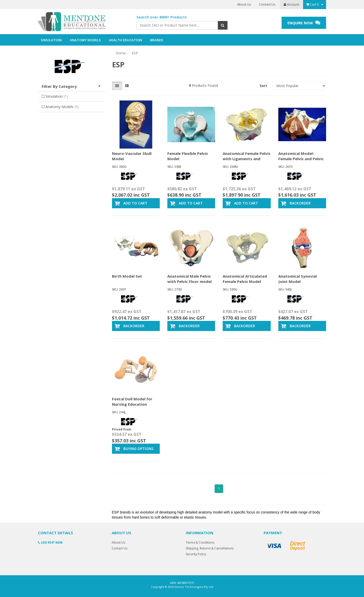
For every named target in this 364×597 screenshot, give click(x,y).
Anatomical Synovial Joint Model (298, 279)
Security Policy (196, 554)
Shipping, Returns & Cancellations (210, 548)
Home (121, 53)
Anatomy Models (62, 107)
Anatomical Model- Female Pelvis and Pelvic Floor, (301, 159)
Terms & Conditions (200, 542)
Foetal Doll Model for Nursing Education (132, 402)
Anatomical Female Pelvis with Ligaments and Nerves (247, 159)
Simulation (57, 96)
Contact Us (267, 4)
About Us (244, 4)
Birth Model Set (127, 276)
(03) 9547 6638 (50, 542)
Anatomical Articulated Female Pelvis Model (245, 279)
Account (291, 4)
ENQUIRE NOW (304, 23)
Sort (263, 86)
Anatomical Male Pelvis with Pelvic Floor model (189, 279)
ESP (135, 53)
